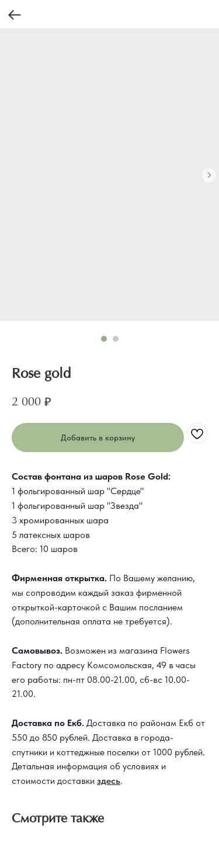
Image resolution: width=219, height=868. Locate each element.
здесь (109, 781)
